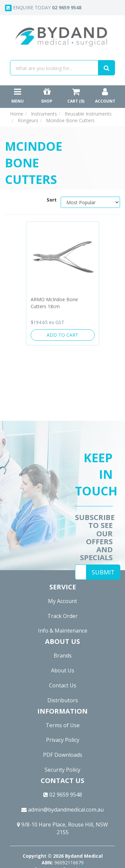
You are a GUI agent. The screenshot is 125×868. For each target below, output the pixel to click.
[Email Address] (81, 572)
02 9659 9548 (63, 795)
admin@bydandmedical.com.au (62, 810)
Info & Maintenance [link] (63, 631)
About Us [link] (63, 670)
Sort (51, 200)
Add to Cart (62, 335)
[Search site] (106, 68)
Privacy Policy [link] (63, 740)
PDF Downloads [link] (63, 755)
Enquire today (43, 8)
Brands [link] (63, 655)
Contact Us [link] (63, 685)
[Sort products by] (90, 202)
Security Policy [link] (62, 770)
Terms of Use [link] (63, 725)
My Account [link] (62, 601)
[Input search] (54, 68)
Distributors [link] (63, 700)
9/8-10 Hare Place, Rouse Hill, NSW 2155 (62, 828)
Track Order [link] (62, 616)
